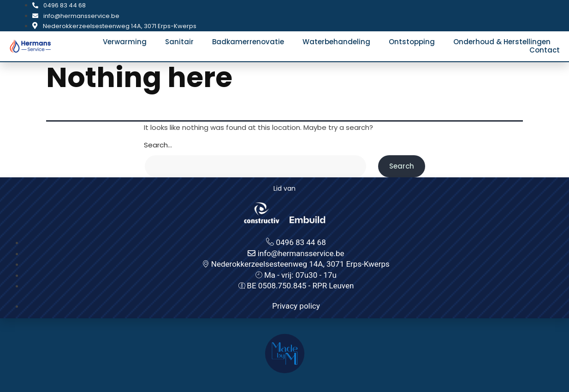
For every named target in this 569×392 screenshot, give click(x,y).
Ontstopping (412, 42)
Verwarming (125, 42)
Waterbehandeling (336, 42)
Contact (545, 50)
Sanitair (179, 42)
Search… (158, 145)
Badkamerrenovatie (248, 42)
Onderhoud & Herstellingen (502, 42)
